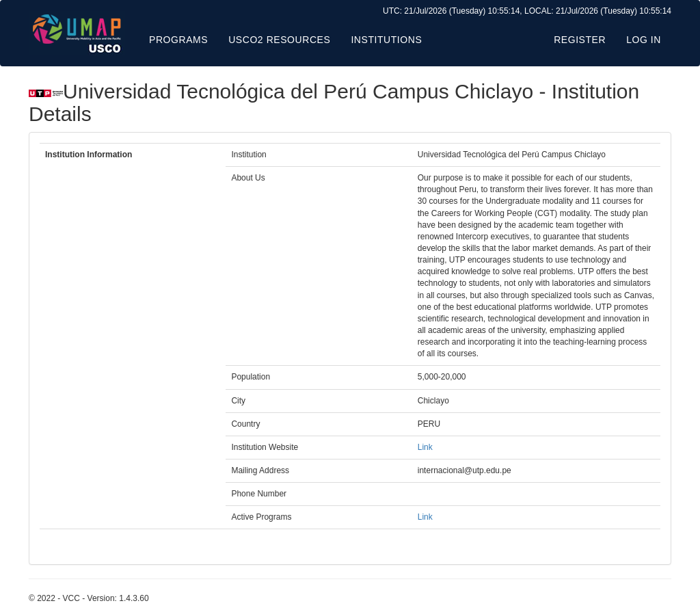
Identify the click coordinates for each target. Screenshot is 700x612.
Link (425, 447)
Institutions (386, 40)
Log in (644, 40)
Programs (178, 40)
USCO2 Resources (279, 40)
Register (580, 40)
